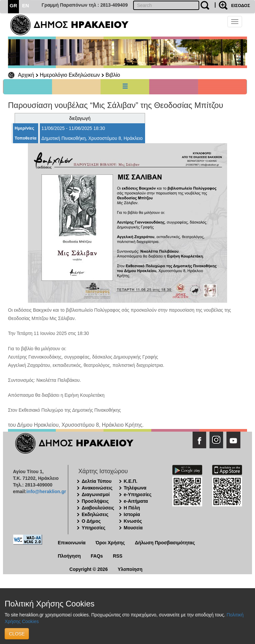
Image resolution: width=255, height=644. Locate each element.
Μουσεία (133, 528)
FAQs (97, 556)
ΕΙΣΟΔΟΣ (241, 5)
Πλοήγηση (69, 556)
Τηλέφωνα (135, 488)
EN (26, 5)
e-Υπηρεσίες (138, 494)
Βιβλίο (113, 75)
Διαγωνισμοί (96, 494)
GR (13, 5)
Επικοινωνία (72, 543)
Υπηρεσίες (93, 528)
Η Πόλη (132, 508)
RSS (118, 556)
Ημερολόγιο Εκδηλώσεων (70, 75)
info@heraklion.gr (46, 491)
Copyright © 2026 (88, 569)
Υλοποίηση (130, 569)
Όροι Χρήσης (110, 543)
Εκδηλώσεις (95, 514)
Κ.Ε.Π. (131, 481)
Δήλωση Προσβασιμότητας (165, 543)
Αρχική (26, 75)
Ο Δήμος (91, 521)
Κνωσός (133, 521)
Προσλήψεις (95, 501)
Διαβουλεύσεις (98, 508)
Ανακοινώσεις (97, 488)
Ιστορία (132, 514)
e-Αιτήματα (136, 501)
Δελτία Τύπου (97, 481)
